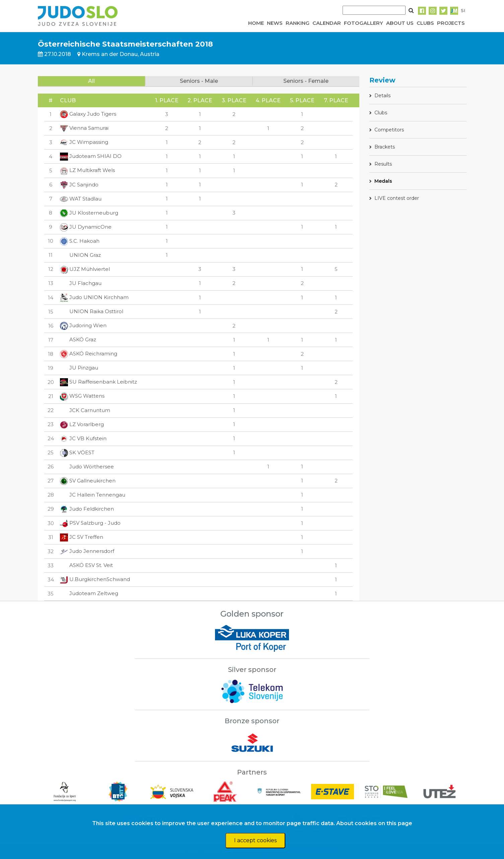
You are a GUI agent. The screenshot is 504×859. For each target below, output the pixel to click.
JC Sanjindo (79, 185)
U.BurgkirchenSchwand (95, 579)
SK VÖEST (77, 452)
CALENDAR (327, 23)
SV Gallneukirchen (88, 481)
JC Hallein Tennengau (93, 495)
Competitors (389, 130)
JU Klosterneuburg (89, 213)
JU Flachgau (81, 283)
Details (382, 96)
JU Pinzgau (79, 368)
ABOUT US (400, 23)
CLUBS (425, 23)
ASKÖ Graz (78, 339)
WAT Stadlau (81, 199)
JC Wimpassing (84, 142)
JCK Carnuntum (85, 410)
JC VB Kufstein (83, 438)
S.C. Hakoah (80, 241)
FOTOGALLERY (364, 23)
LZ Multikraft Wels (87, 170)
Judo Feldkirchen (87, 509)
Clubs (381, 113)
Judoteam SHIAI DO (91, 156)
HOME (256, 23)
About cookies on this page (374, 823)
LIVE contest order (397, 198)
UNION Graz (80, 255)
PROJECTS (451, 23)
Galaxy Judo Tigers (88, 114)
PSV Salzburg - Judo (90, 523)
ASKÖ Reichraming (89, 354)
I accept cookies (255, 840)
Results (383, 164)
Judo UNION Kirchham (94, 297)
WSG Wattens (82, 396)
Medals (383, 181)
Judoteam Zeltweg (89, 593)
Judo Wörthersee (87, 467)
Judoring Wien (83, 325)
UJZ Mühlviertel (85, 269)
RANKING (298, 23)
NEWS (275, 23)
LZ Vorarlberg (82, 424)
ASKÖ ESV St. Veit (86, 565)
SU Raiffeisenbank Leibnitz (98, 382)
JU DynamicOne (86, 227)
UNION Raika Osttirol (92, 311)
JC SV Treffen (82, 537)
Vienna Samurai (84, 128)
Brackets (385, 147)
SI (463, 10)
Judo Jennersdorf (87, 551)
